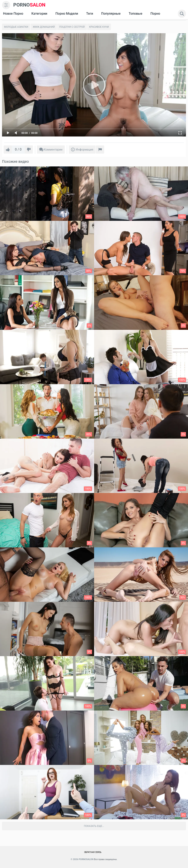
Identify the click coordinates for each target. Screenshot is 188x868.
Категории (39, 14)
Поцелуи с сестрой (72, 27)
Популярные (111, 14)
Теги (90, 14)
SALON (29, 5)
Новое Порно (13, 14)
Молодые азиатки (16, 27)
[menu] (6, 5)
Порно (155, 14)
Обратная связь (93, 852)
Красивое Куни (99, 27)
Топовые (135, 14)
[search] (182, 14)
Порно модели (67, 14)
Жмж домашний (44, 27)
